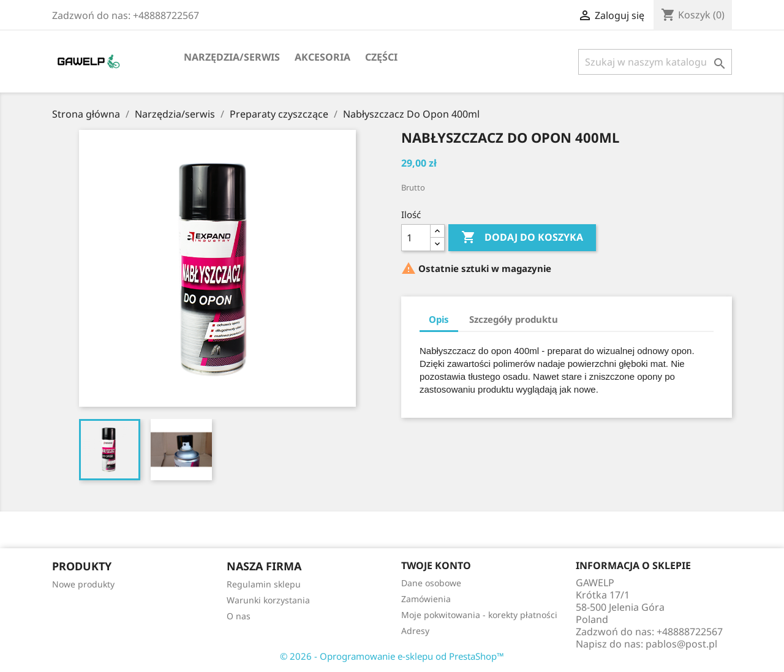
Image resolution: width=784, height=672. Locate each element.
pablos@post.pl (681, 644)
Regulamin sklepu (264, 584)
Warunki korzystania (268, 600)
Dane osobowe (431, 583)
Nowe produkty (83, 584)
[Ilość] (416, 238)
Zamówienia (426, 599)
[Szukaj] (655, 62)
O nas (239, 616)
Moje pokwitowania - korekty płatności (479, 615)
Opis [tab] (439, 319)
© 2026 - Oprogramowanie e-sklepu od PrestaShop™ (392, 656)
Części (381, 57)
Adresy (415, 631)
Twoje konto (436, 565)
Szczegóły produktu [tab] (514, 319)
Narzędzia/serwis (232, 57)
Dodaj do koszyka (522, 238)
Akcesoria (322, 57)
